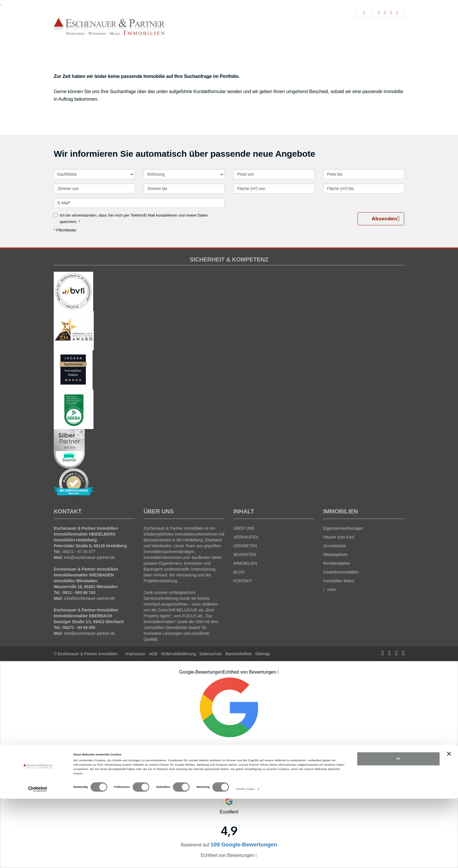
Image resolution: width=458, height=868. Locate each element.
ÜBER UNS (244, 528)
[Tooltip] (278, 672)
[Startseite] (109, 27)
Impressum (136, 654)
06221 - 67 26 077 (79, 552)
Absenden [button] (385, 219)
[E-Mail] (139, 203)
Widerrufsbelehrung (178, 654)
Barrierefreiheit (238, 654)
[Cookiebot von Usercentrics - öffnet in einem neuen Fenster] (38, 858)
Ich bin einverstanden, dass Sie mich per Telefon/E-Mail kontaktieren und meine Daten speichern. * (131, 218)
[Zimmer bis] (184, 189)
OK (398, 828)
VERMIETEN (245, 546)
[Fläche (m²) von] (274, 189)
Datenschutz (211, 654)
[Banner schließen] (449, 823)
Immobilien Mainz (339, 581)
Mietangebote (335, 555)
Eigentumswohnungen (343, 528)
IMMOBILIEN (245, 563)
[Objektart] (184, 174)
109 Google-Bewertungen (229, 775)
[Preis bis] (364, 174)
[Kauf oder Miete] (94, 174)
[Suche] (364, 13)
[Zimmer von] (94, 189)
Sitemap (262, 654)
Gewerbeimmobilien (341, 572)
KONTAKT (243, 581)
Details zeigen (245, 858)
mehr (330, 590)
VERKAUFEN (246, 537)
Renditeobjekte (337, 563)
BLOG (239, 572)
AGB (153, 654)
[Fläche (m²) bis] (364, 189)
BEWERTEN (245, 555)
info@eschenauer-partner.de (89, 557)
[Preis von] (274, 174)
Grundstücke (335, 546)
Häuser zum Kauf (339, 537)
